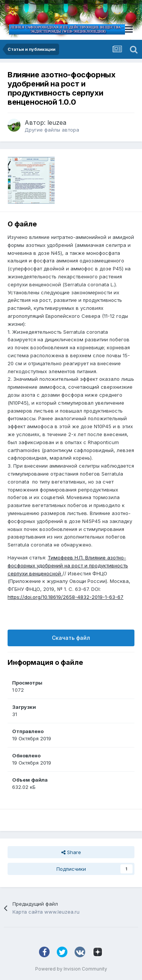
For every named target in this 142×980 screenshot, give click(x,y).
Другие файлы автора (52, 130)
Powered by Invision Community (71, 969)
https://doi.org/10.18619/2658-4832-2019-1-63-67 (66, 597)
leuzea (57, 122)
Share (71, 852)
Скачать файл (71, 638)
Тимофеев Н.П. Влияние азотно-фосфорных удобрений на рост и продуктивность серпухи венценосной (68, 565)
